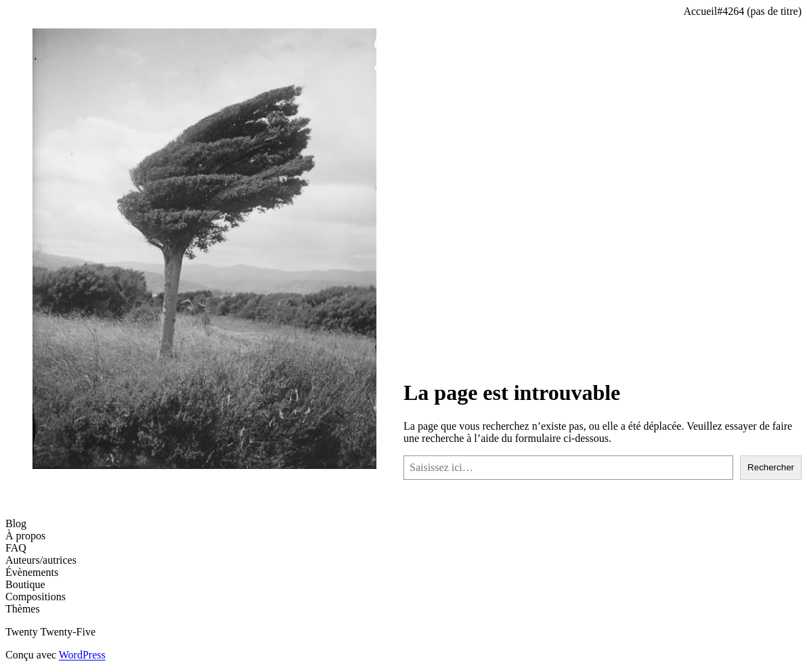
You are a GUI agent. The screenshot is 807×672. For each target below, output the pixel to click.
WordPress (82, 655)
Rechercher (771, 467)
